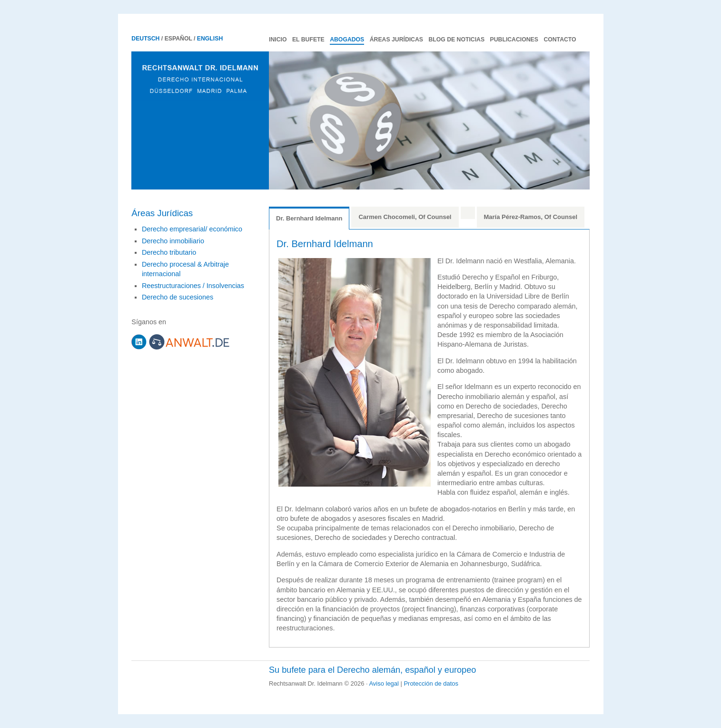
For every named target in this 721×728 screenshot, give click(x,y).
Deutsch (145, 39)
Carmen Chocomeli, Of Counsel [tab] (405, 217)
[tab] (468, 213)
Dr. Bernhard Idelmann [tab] (309, 218)
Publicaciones (514, 40)
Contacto (560, 40)
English (210, 39)
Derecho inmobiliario (173, 241)
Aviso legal (384, 683)
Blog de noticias (456, 40)
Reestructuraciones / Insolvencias (193, 286)
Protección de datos (431, 683)
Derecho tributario (169, 252)
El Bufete (308, 40)
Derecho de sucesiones (178, 297)
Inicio (278, 40)
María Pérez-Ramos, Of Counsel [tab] (531, 217)
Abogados (347, 40)
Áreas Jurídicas (396, 40)
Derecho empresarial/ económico (192, 229)
